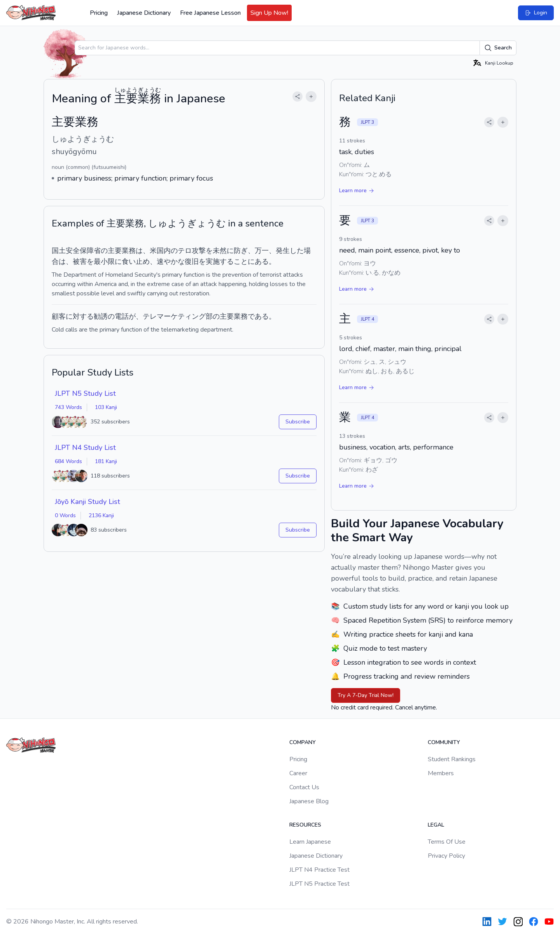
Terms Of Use (447, 842)
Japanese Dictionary (144, 13)
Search (498, 48)
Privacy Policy (446, 856)
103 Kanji (106, 407)
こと (241, 262)
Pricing (99, 13)
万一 (262, 251)
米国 (157, 251)
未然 (220, 251)
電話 (122, 316)
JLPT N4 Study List (85, 448)
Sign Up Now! (269, 13)
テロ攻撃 (192, 251)
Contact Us (304, 787)
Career (298, 773)
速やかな (171, 262)
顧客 (59, 316)
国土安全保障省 (76, 251)
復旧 (192, 262)
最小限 (104, 262)
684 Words (68, 461)
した (297, 251)
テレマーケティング (174, 316)
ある (262, 262)
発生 (283, 251)
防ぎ (241, 251)
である (258, 316)
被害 (80, 262)
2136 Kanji (101, 515)
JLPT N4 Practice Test (319, 870)
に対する (80, 316)
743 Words (68, 407)
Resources (305, 825)
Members (441, 773)
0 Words (65, 515)
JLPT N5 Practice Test (319, 884)
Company (303, 742)
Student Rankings (452, 759)
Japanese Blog (309, 801)
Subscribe (298, 422)
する (227, 262)
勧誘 (101, 316)
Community (444, 742)
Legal (436, 825)
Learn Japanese (310, 842)
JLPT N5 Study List (85, 393)
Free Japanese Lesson (210, 13)
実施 (213, 262)
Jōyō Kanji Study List (87, 502)
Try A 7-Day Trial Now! (366, 695)
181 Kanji (106, 461)
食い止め (136, 262)
